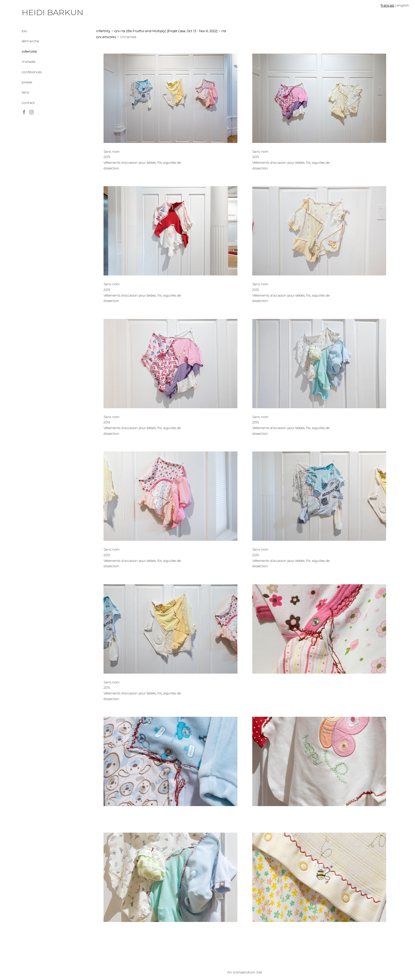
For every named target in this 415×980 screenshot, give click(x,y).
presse (27, 82)
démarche (30, 41)
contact (28, 103)
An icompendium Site (245, 972)
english (403, 5)
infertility (103, 31)
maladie (29, 61)
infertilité (29, 51)
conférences (32, 72)
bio (24, 31)
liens (25, 92)
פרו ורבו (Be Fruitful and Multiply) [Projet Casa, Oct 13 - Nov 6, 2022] (166, 31)
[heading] (37, 13)
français (387, 5)
